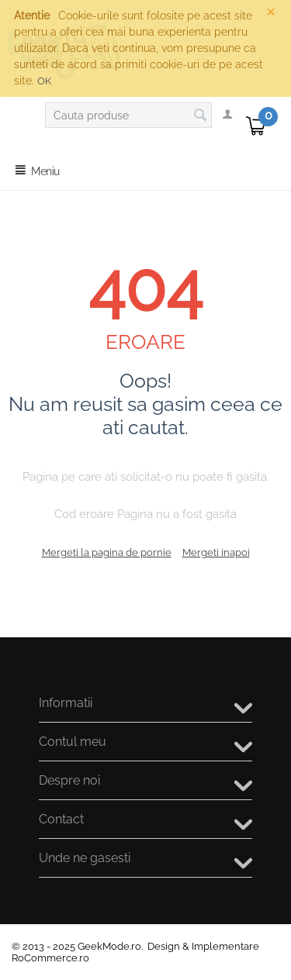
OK (44, 81)
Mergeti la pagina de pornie (107, 552)
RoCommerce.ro (50, 958)
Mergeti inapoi (216, 552)
